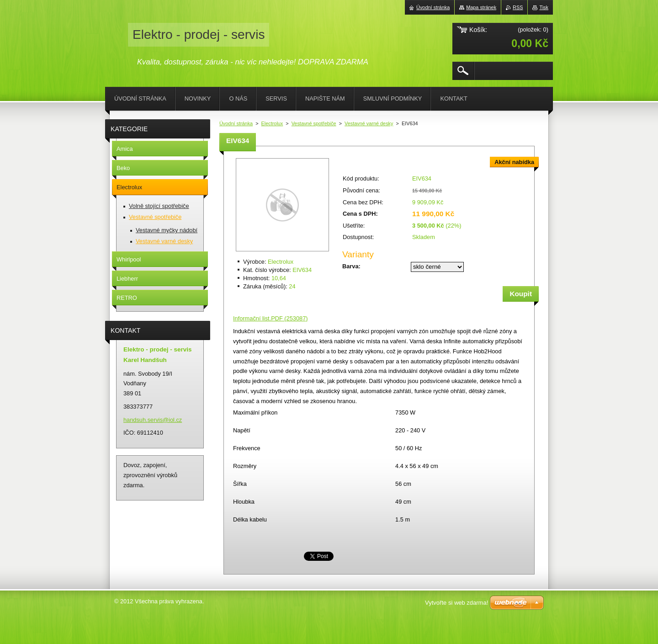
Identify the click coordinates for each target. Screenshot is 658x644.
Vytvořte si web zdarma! (456, 603)
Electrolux (272, 123)
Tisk (544, 7)
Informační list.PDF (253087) (271, 318)
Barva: (351, 266)
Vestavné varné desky (369, 123)
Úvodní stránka (236, 123)
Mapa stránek (481, 7)
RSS (518, 7)
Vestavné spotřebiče (314, 123)
